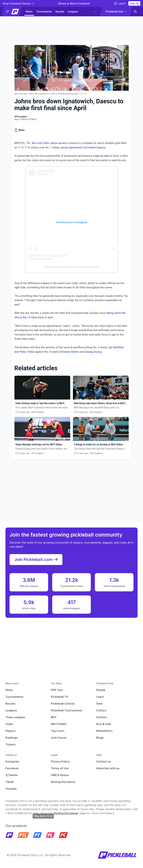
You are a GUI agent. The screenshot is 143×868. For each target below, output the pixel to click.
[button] (13, 12)
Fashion (102, 717)
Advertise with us (108, 768)
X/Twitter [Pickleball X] (12, 775)
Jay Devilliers (116, 347)
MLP (54, 717)
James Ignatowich (71, 148)
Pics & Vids (104, 724)
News (29, 11)
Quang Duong (93, 352)
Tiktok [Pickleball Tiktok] (10, 782)
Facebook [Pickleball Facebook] (12, 768)
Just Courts (59, 738)
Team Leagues (15, 717)
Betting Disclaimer (63, 782)
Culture (101, 710)
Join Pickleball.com (36, 560)
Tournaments (44, 11)
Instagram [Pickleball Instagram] (12, 761)
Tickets (10, 744)
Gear (100, 704)
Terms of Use (60, 768)
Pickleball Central (63, 704)
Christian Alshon (69, 352)
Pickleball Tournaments (67, 710)
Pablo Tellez (27, 352)
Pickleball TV (60, 697)
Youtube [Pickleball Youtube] (11, 789)
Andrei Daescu (97, 148)
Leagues (73, 11)
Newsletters (104, 731)
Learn (100, 697)
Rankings (12, 738)
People (101, 690)
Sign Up (134, 3)
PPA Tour (57, 690)
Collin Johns (50, 143)
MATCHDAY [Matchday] (59, 724)
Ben (34, 143)
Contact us (104, 761)
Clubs (9, 724)
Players (10, 731)
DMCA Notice (60, 775)
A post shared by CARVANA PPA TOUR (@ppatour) (72, 267)
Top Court (58, 731)
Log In (120, 3)
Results (60, 11)
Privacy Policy (60, 761)
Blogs (100, 738)
